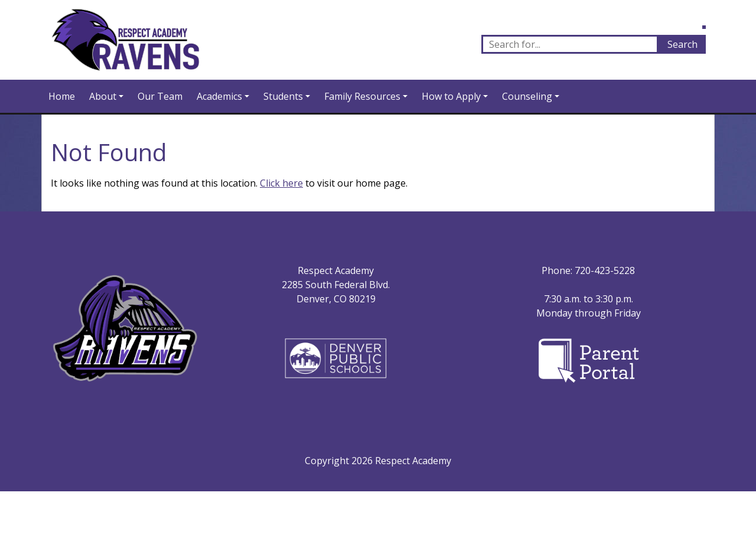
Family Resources (362, 96)
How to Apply (451, 96)
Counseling (527, 96)
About (103, 96)
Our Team (160, 96)
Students (283, 96)
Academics (219, 96)
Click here (281, 183)
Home (62, 96)
